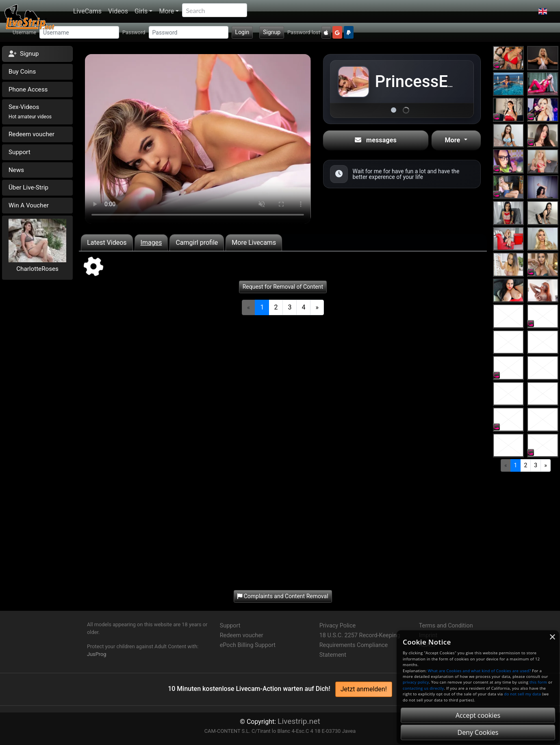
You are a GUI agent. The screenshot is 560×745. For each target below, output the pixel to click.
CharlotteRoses (37, 269)
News (16, 170)
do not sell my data (522, 694)
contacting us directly (423, 688)
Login (242, 32)
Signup (272, 32)
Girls (141, 11)
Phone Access (28, 89)
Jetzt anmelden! (364, 689)
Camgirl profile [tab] (197, 243)
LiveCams (87, 11)
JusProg (97, 654)
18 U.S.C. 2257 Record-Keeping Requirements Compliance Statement (360, 645)
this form (538, 682)
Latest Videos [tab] (107, 243)
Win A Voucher (29, 205)
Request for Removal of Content (283, 287)
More (166, 11)
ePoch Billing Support (248, 645)
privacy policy (416, 682)
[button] (543, 11)
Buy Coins (22, 72)
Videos (118, 11)
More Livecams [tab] (254, 243)
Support (20, 152)
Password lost (304, 32)
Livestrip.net (299, 721)
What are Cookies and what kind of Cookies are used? (480, 671)
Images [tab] (151, 243)
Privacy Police (338, 626)
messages (376, 140)
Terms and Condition (446, 626)
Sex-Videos (30, 111)
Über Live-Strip (28, 187)
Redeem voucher (31, 134)
